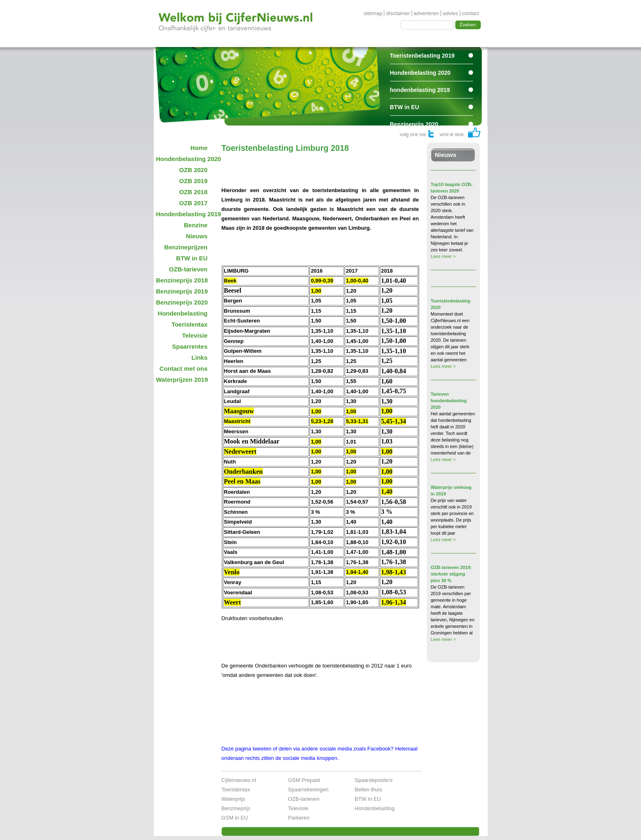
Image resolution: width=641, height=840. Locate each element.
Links (199, 357)
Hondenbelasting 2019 (185, 214)
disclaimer (398, 13)
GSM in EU (235, 818)
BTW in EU (405, 107)
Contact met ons (184, 368)
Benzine (196, 225)
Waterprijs (233, 799)
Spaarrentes (407, 141)
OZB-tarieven (188, 269)
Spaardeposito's (374, 780)
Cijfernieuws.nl (239, 780)
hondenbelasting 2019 (420, 90)
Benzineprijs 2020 (414, 124)
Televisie (195, 335)
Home (199, 148)
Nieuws (197, 236)
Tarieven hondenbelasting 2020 (449, 401)
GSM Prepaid (304, 780)
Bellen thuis (369, 790)
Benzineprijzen (186, 247)
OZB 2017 (193, 203)
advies (450, 13)
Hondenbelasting (183, 313)
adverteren (426, 13)
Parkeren (299, 818)
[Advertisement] (317, 165)
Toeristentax (189, 324)
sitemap (373, 13)
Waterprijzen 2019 (182, 380)
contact (471, 13)
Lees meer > (443, 256)
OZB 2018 (193, 192)
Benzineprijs (236, 808)
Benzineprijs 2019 (182, 291)
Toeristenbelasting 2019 (422, 56)
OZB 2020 (193, 170)
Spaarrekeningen (308, 790)
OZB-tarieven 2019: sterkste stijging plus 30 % (451, 574)
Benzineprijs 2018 (182, 280)
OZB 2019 (193, 181)
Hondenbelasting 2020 (420, 73)
